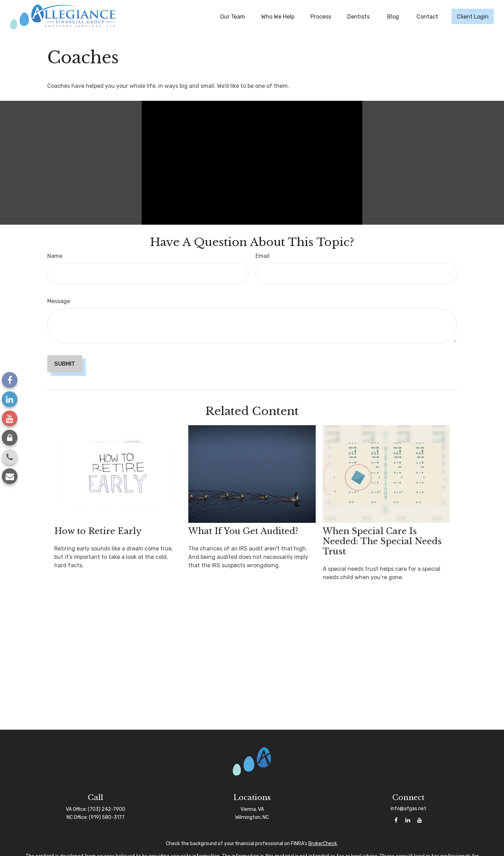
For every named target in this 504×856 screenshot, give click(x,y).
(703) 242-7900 (107, 809)
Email (262, 256)
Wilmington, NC (252, 817)
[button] (233, 16)
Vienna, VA (252, 809)
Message (59, 301)
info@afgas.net (408, 809)
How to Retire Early (98, 531)
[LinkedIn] (10, 399)
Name (55, 256)
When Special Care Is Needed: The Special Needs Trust (382, 541)
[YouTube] (10, 418)
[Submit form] (65, 364)
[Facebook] (10, 380)
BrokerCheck (323, 844)
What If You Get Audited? (243, 531)
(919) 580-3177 (107, 817)
